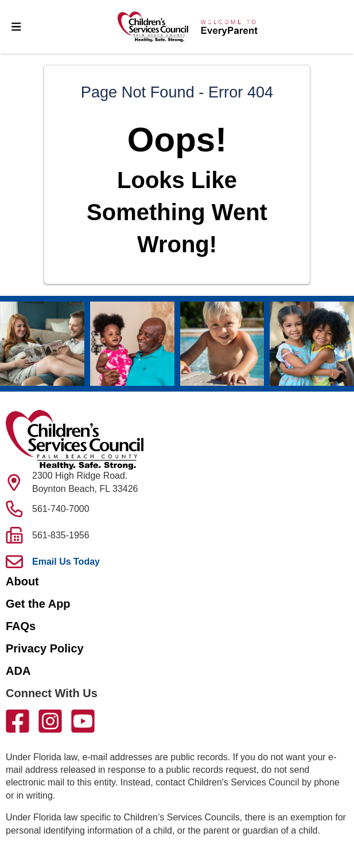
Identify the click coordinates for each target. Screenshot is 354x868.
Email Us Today (66, 562)
